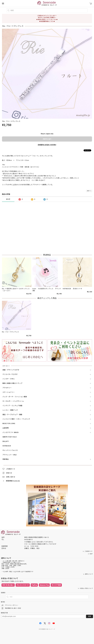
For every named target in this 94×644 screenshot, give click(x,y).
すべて (8, 199)
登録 (90, 616)
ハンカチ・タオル (9, 379)
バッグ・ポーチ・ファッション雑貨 (15, 397)
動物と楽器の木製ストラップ (12, 383)
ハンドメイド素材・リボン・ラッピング (16, 419)
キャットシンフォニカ (10, 450)
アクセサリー (7, 388)
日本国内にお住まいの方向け (47, 145)
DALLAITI (6, 441)
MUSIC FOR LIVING (9, 424)
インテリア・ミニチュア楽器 (12, 406)
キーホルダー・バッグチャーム (13, 401)
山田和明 (6, 428)
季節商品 (6, 459)
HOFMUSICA (7, 446)
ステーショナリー (9, 392)
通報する (89, 191)
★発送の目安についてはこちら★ (47, 19)
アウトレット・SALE (10, 455)
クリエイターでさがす (10, 374)
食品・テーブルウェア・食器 (12, 415)
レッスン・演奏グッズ (10, 410)
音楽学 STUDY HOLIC (10, 437)
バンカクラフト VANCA (10, 432)
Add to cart (47, 139)
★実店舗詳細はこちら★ (47, 21)
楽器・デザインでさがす (11, 370)
